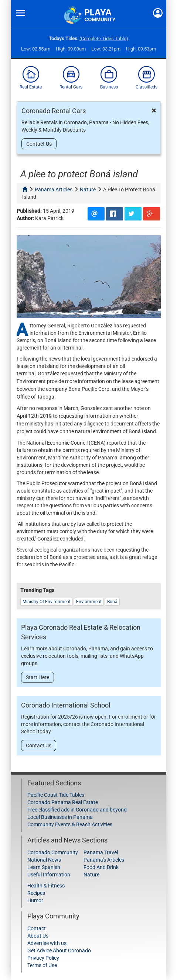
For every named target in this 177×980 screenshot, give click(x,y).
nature (88, 190)
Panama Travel (101, 852)
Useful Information (49, 875)
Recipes (36, 893)
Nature (91, 875)
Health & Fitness (46, 886)
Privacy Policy (43, 958)
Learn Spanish (44, 867)
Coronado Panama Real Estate (63, 802)
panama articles (54, 190)
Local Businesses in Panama (60, 817)
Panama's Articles (104, 860)
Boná (112, 602)
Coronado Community (53, 852)
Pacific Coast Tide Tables (56, 795)
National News (44, 860)
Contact (37, 928)
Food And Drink (101, 867)
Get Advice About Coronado (59, 951)
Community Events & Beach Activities (70, 824)
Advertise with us (47, 943)
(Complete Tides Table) (104, 39)
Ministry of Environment (47, 602)
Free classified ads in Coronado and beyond (77, 810)
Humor (35, 900)
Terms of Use (42, 965)
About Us (38, 936)
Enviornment (89, 602)
